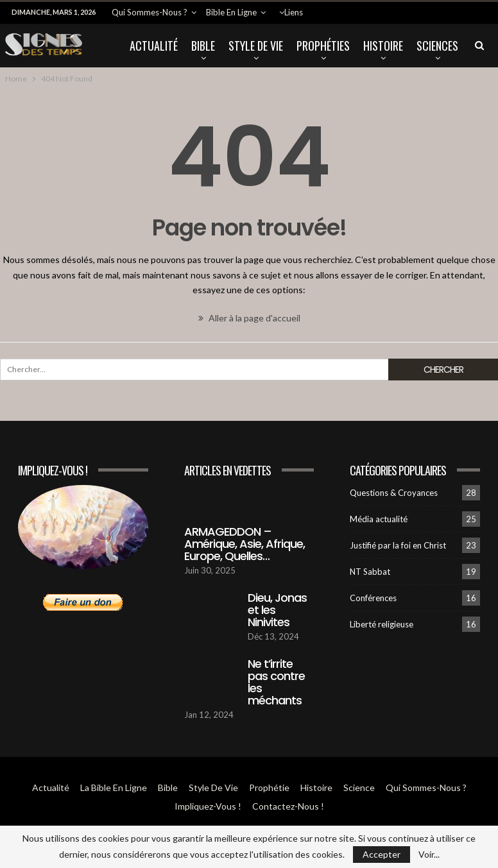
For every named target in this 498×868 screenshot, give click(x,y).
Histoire (383, 46)
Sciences (437, 46)
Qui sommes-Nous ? (150, 12)
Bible (203, 46)
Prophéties (323, 46)
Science (359, 787)
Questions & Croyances (394, 493)
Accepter (382, 854)
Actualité (154, 46)
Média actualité (379, 519)
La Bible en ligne (114, 787)
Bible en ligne (231, 12)
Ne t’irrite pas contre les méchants (276, 682)
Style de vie (256, 46)
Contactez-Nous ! (288, 806)
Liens (294, 12)
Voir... (429, 855)
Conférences (373, 598)
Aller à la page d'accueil (249, 318)
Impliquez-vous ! (208, 806)
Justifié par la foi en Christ (398, 545)
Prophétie (269, 787)
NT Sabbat (370, 572)
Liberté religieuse (382, 624)
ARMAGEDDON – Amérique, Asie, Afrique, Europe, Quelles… (245, 544)
